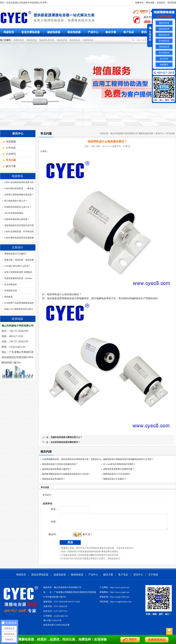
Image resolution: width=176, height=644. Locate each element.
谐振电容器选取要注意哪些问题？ (119, 469)
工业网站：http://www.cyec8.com (114, 590)
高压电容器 (164, 53)
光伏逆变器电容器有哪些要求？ (65, 442)
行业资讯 (11, 154)
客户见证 (129, 32)
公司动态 (11, 148)
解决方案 (111, 32)
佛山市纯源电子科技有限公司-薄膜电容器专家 (132, 133)
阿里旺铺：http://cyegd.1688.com (114, 600)
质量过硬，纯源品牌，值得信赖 (19, 260)
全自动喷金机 (11, 284)
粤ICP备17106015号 (52, 623)
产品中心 (93, 32)
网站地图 (150, 3)
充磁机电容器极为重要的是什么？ (66, 437)
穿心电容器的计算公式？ (16, 201)
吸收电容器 (74, 32)
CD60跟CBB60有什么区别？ (17, 266)
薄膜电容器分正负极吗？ (16, 254)
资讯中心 (146, 32)
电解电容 (136, 298)
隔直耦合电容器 (47, 40)
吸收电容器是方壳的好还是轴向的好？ (60, 464)
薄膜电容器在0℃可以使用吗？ (117, 474)
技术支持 (164, 59)
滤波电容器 (54, 32)
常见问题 (170, 133)
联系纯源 (172, 3)
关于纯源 (153, 577)
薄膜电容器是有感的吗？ (54, 479)
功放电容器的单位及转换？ (17, 219)
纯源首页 (9, 32)
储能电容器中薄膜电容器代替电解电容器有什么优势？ (128, 459)
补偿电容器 (164, 41)
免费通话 (164, 65)
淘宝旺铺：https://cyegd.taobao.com (116, 604)
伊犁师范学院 (11, 291)
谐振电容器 (89, 40)
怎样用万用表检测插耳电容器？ (19, 195)
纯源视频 (11, 142)
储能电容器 (32, 40)
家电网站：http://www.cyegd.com (114, 595)
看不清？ (80, 537)
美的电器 (8, 297)
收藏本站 (139, 3)
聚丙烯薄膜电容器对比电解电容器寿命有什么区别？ (66, 474)
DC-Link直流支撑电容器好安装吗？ (119, 464)
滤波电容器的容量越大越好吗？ (57, 469)
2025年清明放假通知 (14, 213)
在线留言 (161, 3)
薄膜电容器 (19, 40)
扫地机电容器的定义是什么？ (18, 207)
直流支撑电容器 (31, 32)
